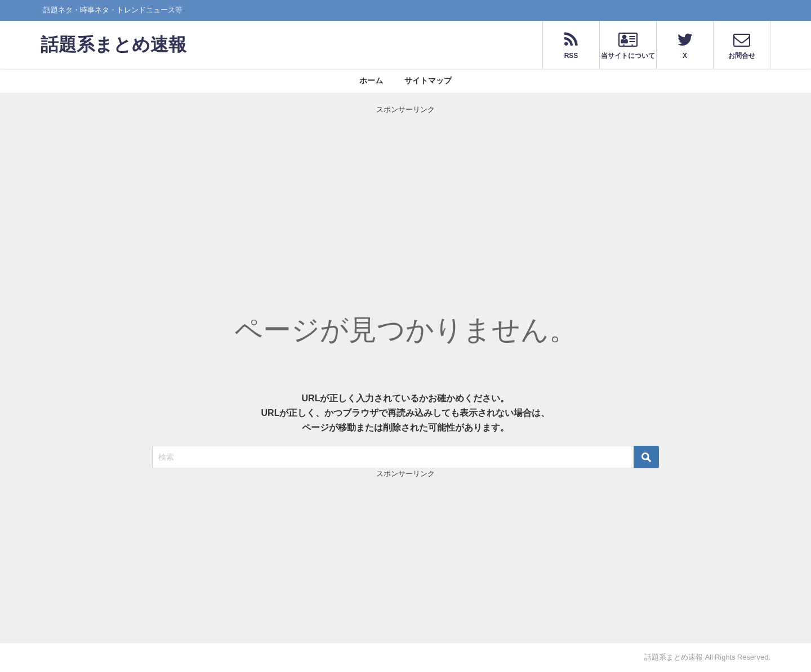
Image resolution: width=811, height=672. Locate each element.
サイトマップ (428, 80)
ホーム (371, 80)
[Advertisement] (405, 194)
